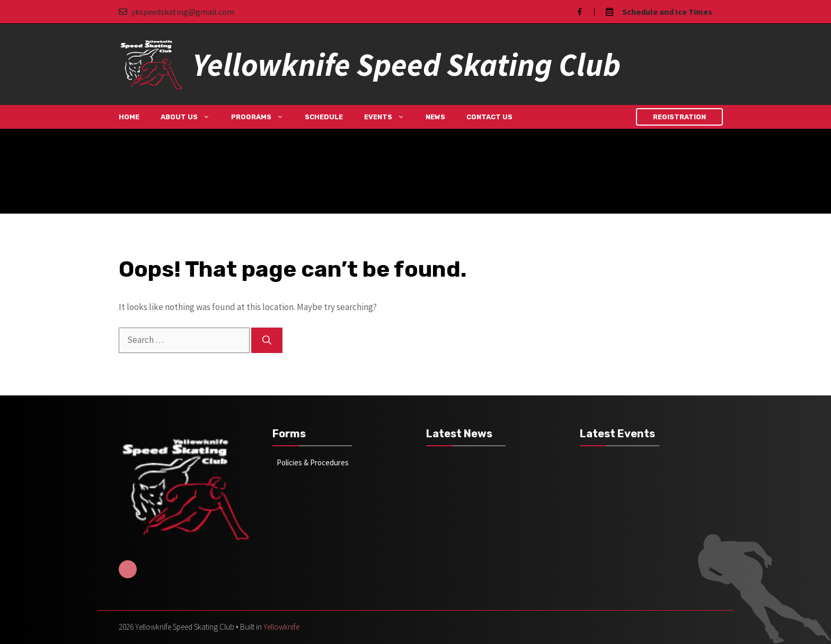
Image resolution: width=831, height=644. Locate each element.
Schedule (324, 117)
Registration (679, 117)
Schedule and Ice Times (667, 12)
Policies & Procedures (313, 462)
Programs (263, 117)
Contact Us (489, 117)
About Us (191, 117)
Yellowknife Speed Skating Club (406, 64)
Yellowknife (281, 627)
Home (129, 117)
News (435, 117)
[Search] (267, 340)
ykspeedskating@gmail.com (183, 12)
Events (390, 117)
